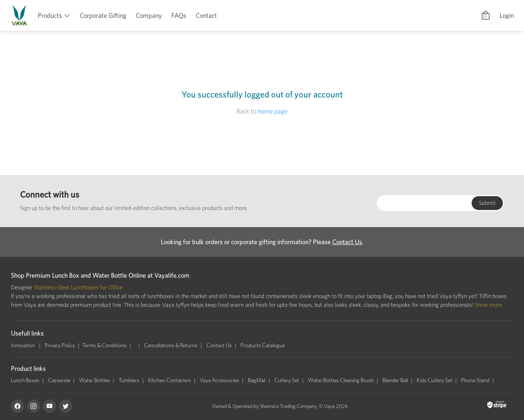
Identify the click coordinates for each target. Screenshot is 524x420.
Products (50, 15)
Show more (488, 305)
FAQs (179, 15)
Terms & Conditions (104, 345)
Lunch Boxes (25, 380)
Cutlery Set (287, 380)
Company (149, 15)
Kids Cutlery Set (434, 380)
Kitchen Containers (170, 380)
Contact (206, 15)
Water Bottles (94, 380)
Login (507, 15)
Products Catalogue (263, 345)
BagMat (257, 380)
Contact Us (347, 242)
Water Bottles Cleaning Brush (341, 380)
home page (273, 111)
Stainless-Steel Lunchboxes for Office (78, 287)
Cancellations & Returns (171, 345)
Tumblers (129, 380)
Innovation (23, 345)
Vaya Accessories (219, 380)
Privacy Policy (60, 345)
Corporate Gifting (103, 15)
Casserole (59, 380)
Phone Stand (475, 380)
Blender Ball (395, 380)
